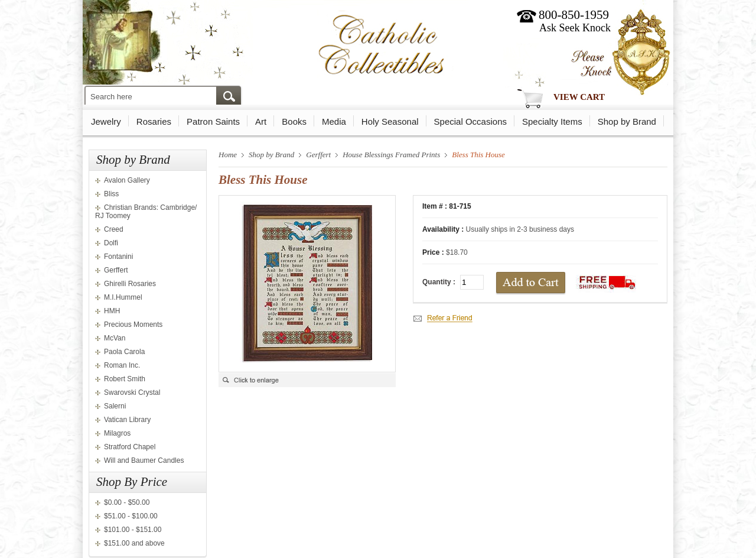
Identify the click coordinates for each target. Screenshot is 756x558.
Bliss (111, 194)
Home (228, 155)
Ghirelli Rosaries (130, 284)
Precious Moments (133, 325)
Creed (114, 229)
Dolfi (111, 243)
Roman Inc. (122, 365)
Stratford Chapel (130, 447)
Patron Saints (213, 121)
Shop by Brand (627, 121)
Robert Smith (125, 379)
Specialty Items (552, 121)
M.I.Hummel (123, 297)
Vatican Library (127, 420)
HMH (112, 311)
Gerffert (116, 270)
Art (261, 121)
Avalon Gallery (127, 180)
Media (334, 121)
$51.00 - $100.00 (131, 516)
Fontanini (118, 257)
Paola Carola (124, 352)
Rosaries (154, 121)
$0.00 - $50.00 (127, 502)
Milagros (117, 433)
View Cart (579, 97)
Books (294, 121)
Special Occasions (470, 121)
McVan (115, 338)
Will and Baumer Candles (144, 460)
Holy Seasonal (390, 121)
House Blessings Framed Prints (391, 155)
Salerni (115, 406)
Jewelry (106, 121)
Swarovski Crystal (132, 392)
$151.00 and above (134, 543)
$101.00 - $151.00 (133, 530)
